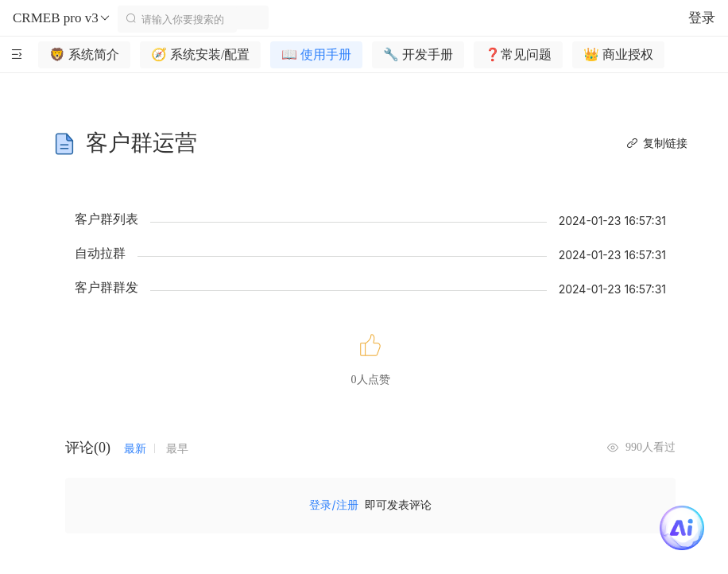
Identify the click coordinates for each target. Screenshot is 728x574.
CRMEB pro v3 (62, 18)
